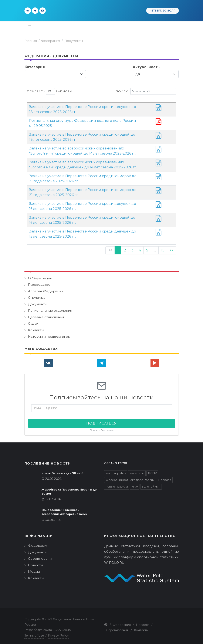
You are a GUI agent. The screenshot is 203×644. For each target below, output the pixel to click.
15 (163, 247)
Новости (35, 562)
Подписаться (102, 420)
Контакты (36, 327)
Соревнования (41, 556)
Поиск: (146, 91)
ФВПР (152, 470)
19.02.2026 (53, 496)
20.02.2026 (53, 476)
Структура (37, 295)
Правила (165, 477)
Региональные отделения (50, 308)
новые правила (117, 483)
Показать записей (50, 91)
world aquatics (116, 470)
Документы (74, 41)
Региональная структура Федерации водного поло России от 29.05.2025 (94, 121)
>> (172, 247)
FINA (135, 483)
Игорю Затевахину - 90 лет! (62, 470)
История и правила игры (49, 333)
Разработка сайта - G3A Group (48, 627)
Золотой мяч (151, 483)
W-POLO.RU (114, 560)
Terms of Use (34, 633)
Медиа (34, 569)
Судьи (33, 321)
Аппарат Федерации (46, 288)
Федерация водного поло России (130, 477)
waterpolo (137, 470)
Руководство (39, 282)
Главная (31, 41)
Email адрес (46, 405)
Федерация (51, 41)
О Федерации (40, 275)
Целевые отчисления (46, 314)
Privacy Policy (58, 633)
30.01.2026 (53, 517)
